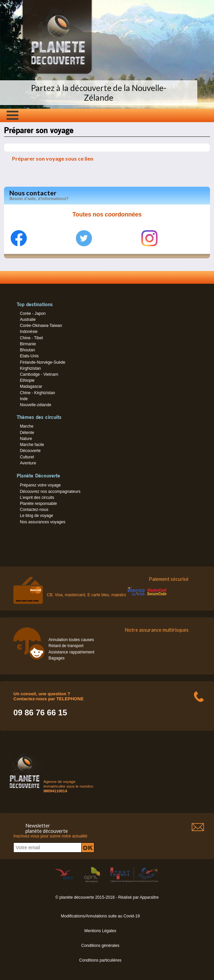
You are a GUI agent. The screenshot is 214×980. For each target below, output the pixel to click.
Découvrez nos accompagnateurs (50, 492)
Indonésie (29, 332)
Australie (28, 320)
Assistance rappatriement (71, 652)
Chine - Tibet (31, 338)
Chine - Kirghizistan (37, 393)
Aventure (28, 463)
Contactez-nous (34, 510)
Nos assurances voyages (42, 522)
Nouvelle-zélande (35, 405)
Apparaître (149, 897)
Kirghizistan (30, 368)
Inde (24, 399)
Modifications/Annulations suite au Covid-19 (100, 916)
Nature (26, 439)
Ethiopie (27, 380)
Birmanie (28, 344)
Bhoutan (27, 350)
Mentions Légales (100, 931)
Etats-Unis (29, 356)
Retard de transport (66, 646)
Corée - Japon (33, 314)
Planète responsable (38, 504)
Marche (27, 426)
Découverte (30, 451)
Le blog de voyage (36, 516)
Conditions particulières (100, 960)
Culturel (27, 457)
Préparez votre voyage (40, 485)
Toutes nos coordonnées (107, 214)
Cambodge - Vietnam (39, 374)
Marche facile (32, 445)
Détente (27, 433)
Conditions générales (100, 946)
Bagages (57, 658)
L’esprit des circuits (37, 498)
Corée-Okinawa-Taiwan (41, 326)
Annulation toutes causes (71, 640)
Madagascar (31, 386)
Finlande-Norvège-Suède (42, 362)
